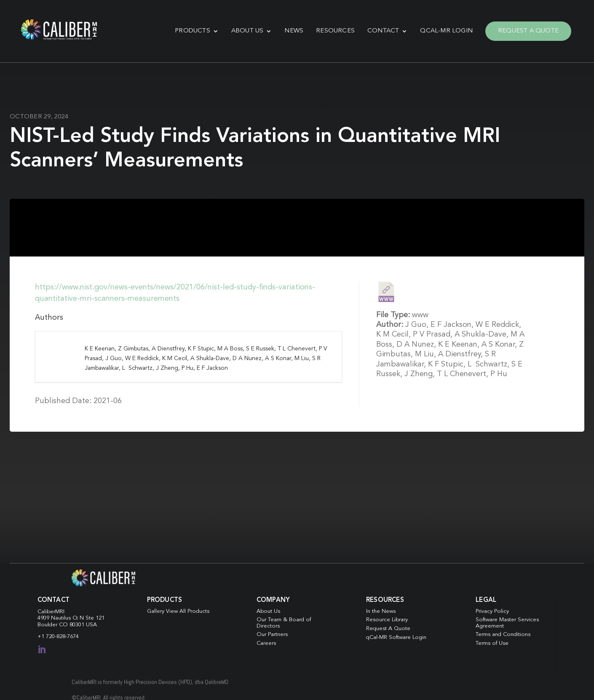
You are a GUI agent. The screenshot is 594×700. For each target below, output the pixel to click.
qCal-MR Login (446, 31)
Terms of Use (492, 643)
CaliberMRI (51, 612)
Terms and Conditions (503, 635)
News (294, 31)
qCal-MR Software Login (396, 637)
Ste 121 (95, 618)
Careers (266, 643)
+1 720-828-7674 (58, 637)
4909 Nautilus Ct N (62, 618)
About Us (247, 31)
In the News (381, 611)
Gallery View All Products (178, 611)
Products (193, 31)
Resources (335, 31)
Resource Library (387, 620)
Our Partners (272, 635)
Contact (383, 31)
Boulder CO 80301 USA (67, 625)
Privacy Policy (492, 611)
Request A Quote (528, 31)
